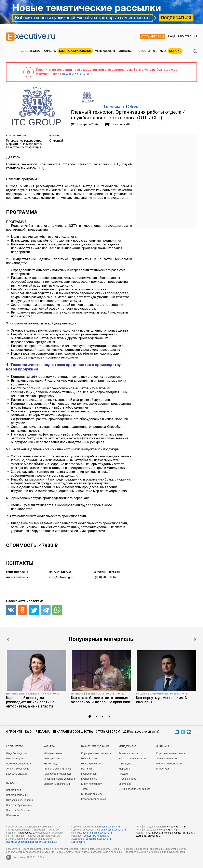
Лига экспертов (15, 759)
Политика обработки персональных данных (31, 842)
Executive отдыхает (17, 774)
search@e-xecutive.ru (107, 827)
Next (195, 639)
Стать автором (153, 36)
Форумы (160, 51)
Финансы (126, 51)
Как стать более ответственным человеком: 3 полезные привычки (101, 700)
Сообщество (30, 51)
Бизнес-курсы (89, 774)
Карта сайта (78, 842)
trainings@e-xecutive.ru (112, 830)
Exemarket (125, 784)
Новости (143, 51)
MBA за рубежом (91, 764)
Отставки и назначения (20, 800)
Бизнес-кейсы (89, 779)
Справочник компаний (57, 784)
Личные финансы (167, 759)
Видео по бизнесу (92, 794)
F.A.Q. (29, 732)
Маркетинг (125, 769)
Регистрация (187, 36)
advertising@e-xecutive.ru (97, 833)
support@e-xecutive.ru (98, 839)
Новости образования (19, 805)
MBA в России (89, 759)
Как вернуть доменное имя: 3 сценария (161, 700)
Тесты (85, 789)
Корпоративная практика (133, 759)
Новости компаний (17, 795)
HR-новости (13, 815)
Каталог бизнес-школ (94, 799)
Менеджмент (105, 51)
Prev (8, 639)
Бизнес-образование (75, 51)
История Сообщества (18, 764)
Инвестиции (163, 769)
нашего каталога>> (77, 73)
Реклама (43, 732)
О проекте (14, 732)
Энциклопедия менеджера (135, 789)
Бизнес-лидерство (129, 753)
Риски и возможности (152, 694)
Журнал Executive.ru (18, 769)
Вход (172, 36)
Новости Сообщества (19, 810)
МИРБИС (175, 51)
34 (58, 694)
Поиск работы (52, 759)
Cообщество (15, 746)
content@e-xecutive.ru (96, 836)
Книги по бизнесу (91, 784)
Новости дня (13, 790)
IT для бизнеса (127, 779)
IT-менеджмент (128, 764)
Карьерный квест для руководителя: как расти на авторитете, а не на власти (30, 702)
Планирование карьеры (23, 694)
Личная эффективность (88, 694)
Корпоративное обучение (96, 753)
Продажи (124, 774)
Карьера (50, 51)
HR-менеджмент (53, 753)
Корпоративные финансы (171, 753)
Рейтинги (86, 769)
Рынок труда (51, 764)
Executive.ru (27, 833)
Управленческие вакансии (59, 779)
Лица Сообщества (17, 753)
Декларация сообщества (73, 732)
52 (123, 694)
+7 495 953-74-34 (177, 827)
